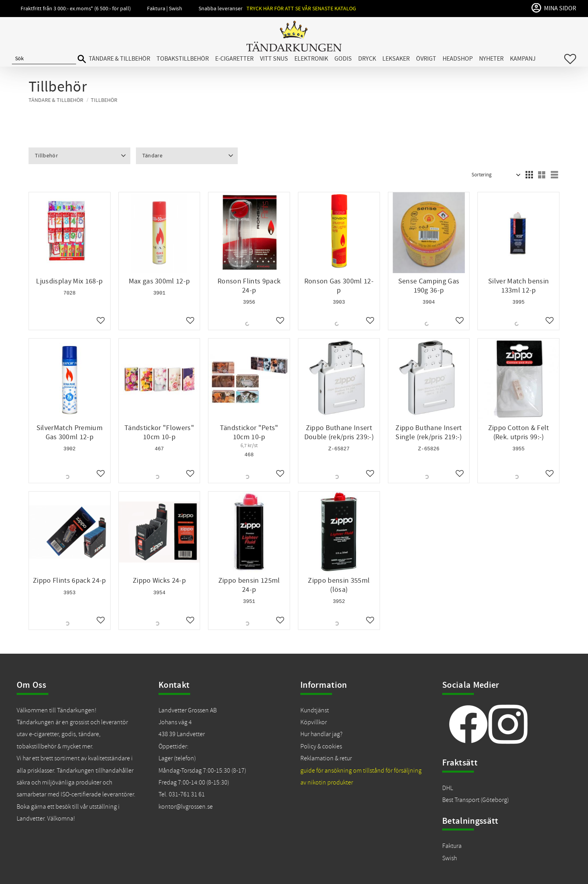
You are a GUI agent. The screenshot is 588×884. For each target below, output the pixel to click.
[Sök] (82, 59)
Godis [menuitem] (343, 59)
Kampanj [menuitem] (523, 59)
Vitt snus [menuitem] (274, 59)
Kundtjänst (315, 710)
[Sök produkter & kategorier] (44, 59)
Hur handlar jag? (321, 734)
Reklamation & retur (326, 758)
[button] (570, 59)
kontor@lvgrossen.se (186, 807)
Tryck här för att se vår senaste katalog (301, 9)
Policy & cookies (321, 746)
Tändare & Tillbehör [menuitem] (119, 59)
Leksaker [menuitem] (396, 59)
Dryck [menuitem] (367, 59)
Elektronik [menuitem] (311, 59)
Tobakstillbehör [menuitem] (183, 59)
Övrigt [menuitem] (426, 59)
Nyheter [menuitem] (491, 59)
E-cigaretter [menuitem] (234, 59)
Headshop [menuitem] (458, 59)
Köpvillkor (314, 722)
